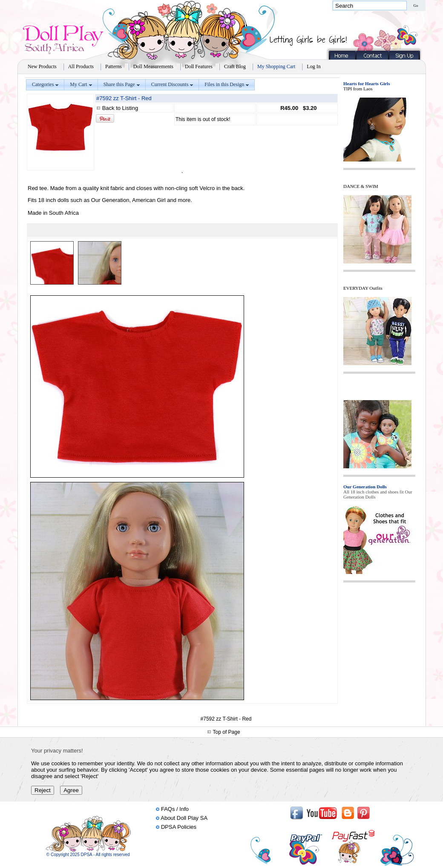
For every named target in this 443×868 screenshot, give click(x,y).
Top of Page (227, 732)
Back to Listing (120, 108)
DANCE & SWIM (361, 186)
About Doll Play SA (184, 818)
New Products (42, 66)
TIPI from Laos (358, 89)
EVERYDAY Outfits (363, 288)
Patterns (114, 66)
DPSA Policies (179, 827)
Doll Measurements (153, 66)
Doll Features (199, 66)
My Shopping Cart (276, 66)
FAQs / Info (175, 809)
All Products (81, 66)
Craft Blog (235, 66)
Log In (314, 66)
